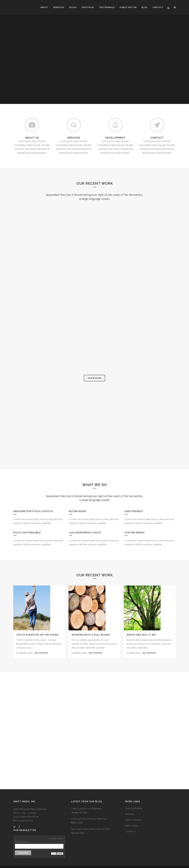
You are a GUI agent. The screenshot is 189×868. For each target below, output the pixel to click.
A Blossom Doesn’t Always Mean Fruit (89, 813)
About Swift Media (134, 803)
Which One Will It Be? (141, 629)
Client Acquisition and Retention (86, 803)
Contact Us (130, 826)
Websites (130, 809)
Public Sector (132, 820)
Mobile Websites (133, 814)
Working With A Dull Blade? (91, 629)
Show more (94, 373)
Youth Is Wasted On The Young (37, 629)
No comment (42, 647)
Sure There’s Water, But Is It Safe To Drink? (91, 824)
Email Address (23, 836)
